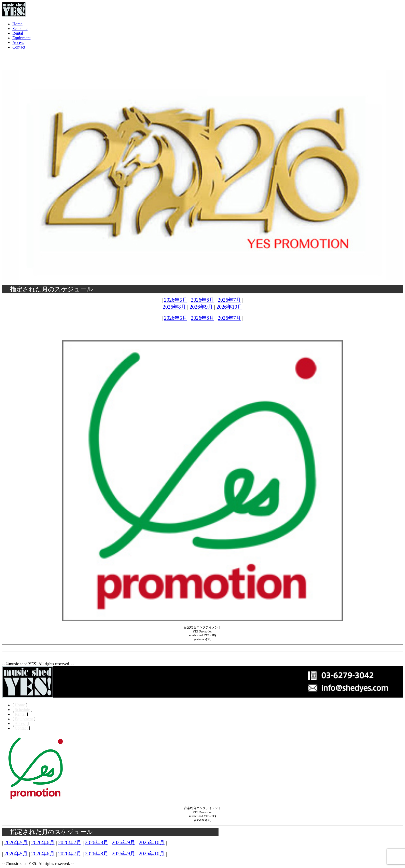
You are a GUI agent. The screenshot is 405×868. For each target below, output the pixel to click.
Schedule (20, 29)
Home (17, 24)
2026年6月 (202, 300)
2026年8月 (174, 307)
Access (18, 42)
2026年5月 (176, 300)
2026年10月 (229, 307)
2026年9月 (201, 307)
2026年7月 (229, 300)
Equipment (21, 38)
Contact (19, 47)
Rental (18, 33)
